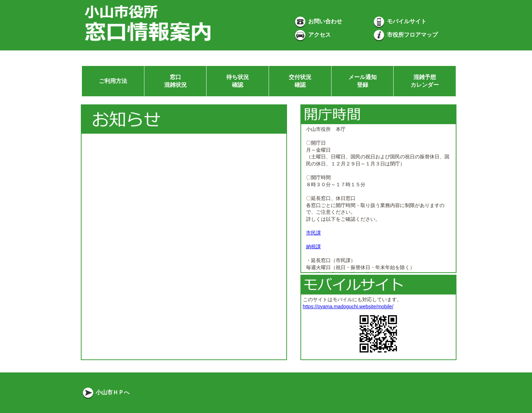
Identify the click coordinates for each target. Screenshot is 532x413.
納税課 (313, 247)
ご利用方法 (113, 81)
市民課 (313, 233)
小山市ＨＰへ (106, 392)
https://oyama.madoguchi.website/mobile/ (348, 306)
